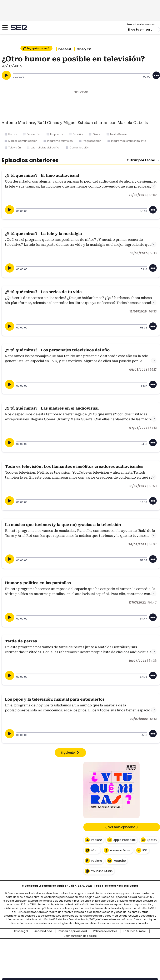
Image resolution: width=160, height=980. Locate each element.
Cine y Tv (84, 49)
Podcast (65, 49)
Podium (97, 840)
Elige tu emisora (140, 30)
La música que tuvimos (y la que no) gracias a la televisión (63, 525)
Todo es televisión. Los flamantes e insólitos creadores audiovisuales (74, 466)
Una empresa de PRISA (80, 948)
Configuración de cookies (80, 936)
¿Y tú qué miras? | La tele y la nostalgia (43, 234)
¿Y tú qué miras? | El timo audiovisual (42, 175)
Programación (92, 141)
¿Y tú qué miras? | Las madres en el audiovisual (52, 408)
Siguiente (68, 753)
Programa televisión (60, 141)
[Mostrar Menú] (5, 27)
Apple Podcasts (124, 840)
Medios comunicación (23, 141)
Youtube (120, 861)
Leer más (154, 186)
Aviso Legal (21, 931)
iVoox (95, 850)
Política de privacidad (73, 931)
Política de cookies (105, 931)
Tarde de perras (21, 641)
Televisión (15, 147)
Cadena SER (19, 28)
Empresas (57, 134)
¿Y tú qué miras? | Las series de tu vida (43, 292)
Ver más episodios (122, 827)
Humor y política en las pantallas (38, 583)
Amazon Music (121, 850)
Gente (96, 134)
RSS (145, 850)
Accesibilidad (43, 931)
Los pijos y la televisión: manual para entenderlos (55, 699)
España (78, 134)
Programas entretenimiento (129, 141)
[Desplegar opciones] (156, 75)
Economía (34, 134)
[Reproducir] (6, 75)
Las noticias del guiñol (45, 147)
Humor (13, 134)
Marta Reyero (119, 134)
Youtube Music (102, 871)
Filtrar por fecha (141, 160)
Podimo (97, 861)
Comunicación (79, 147)
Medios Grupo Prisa (80, 958)
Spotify (152, 840)
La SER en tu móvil (135, 931)
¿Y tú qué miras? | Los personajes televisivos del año (57, 350)
